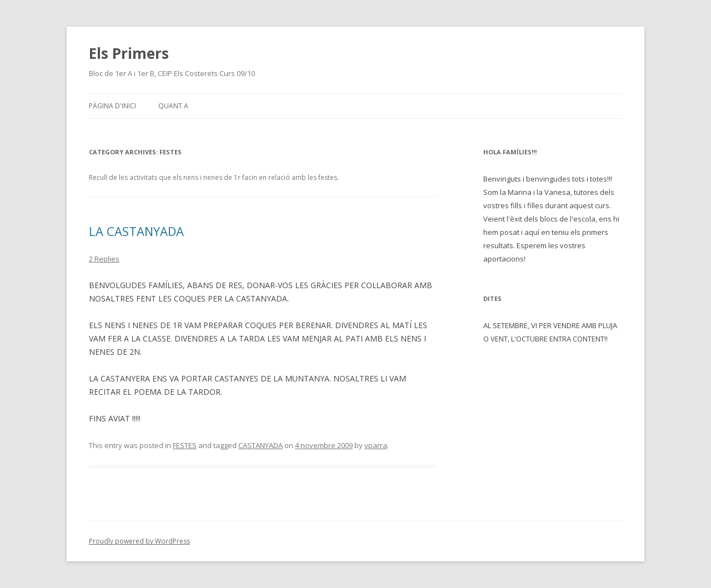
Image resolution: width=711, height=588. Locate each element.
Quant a (173, 106)
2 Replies (104, 259)
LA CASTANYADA (136, 231)
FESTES (185, 445)
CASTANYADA (261, 445)
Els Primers (129, 53)
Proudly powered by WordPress (139, 541)
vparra (376, 445)
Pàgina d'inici (112, 106)
